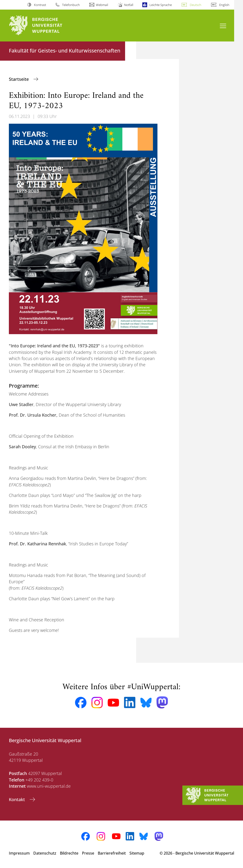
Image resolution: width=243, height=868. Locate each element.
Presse (88, 853)
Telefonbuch (71, 5)
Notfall (129, 5)
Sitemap (137, 853)
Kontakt (17, 799)
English (224, 5)
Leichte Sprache (161, 5)
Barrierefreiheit (112, 853)
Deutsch (196, 5)
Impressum (19, 853)
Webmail (102, 5)
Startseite (19, 79)
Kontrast (40, 5)
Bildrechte (69, 853)
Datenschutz (45, 853)
